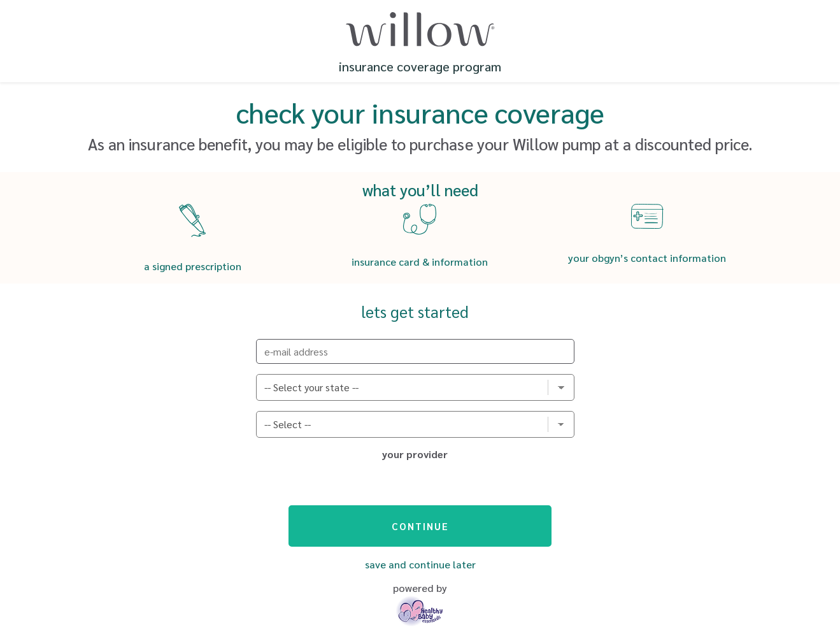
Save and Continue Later (420, 564)
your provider (415, 454)
